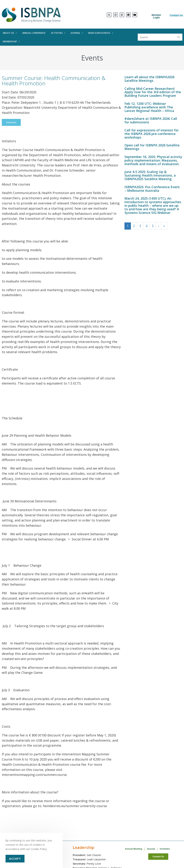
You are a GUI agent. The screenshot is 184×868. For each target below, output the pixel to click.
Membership (11, 42)
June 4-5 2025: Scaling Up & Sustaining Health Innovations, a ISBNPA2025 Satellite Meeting (150, 175)
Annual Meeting (133, 849)
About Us (10, 33)
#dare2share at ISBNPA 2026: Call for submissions (151, 120)
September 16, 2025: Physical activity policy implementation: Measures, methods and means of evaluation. (153, 160)
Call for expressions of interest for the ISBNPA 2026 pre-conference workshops (152, 134)
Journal (77, 33)
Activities (58, 33)
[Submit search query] (179, 37)
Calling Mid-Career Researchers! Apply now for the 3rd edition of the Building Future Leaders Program (153, 92)
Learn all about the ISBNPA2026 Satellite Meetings (149, 79)
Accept (15, 859)
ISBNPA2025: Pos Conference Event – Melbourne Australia (152, 189)
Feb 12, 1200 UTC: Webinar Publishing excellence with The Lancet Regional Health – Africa (149, 107)
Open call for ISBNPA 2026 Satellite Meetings (152, 147)
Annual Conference (34, 33)
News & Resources (101, 33)
